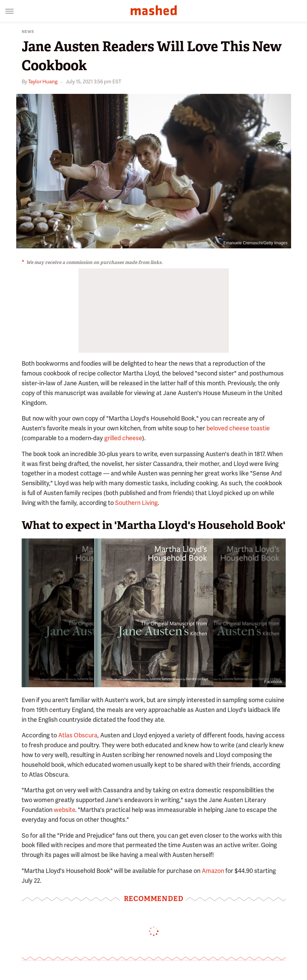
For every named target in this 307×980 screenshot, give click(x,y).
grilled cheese (123, 438)
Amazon (213, 871)
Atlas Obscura (78, 735)
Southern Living (136, 503)
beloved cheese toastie (238, 428)
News (28, 32)
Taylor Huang (43, 82)
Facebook (273, 682)
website (64, 810)
